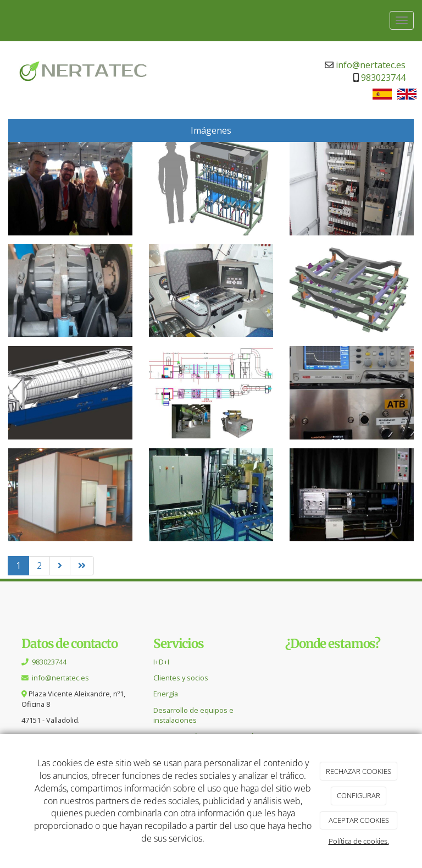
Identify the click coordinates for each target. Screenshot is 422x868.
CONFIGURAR (359, 795)
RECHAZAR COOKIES (359, 771)
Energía (166, 694)
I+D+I (161, 662)
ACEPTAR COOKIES (359, 820)
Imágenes (211, 130)
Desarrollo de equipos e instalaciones (193, 715)
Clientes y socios (181, 678)
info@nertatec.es (371, 65)
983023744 (383, 78)
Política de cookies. (359, 841)
